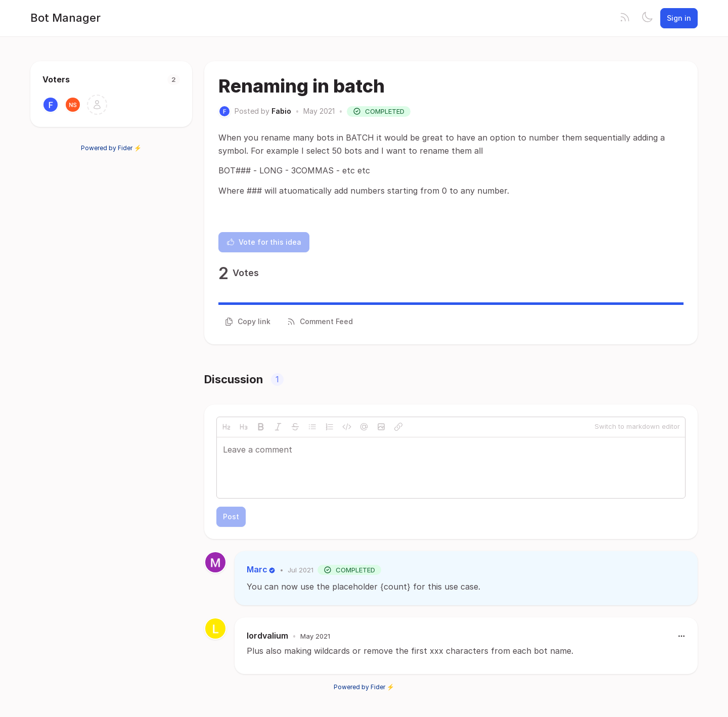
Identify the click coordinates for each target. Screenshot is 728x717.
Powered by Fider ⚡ (111, 148)
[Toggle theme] (647, 18)
